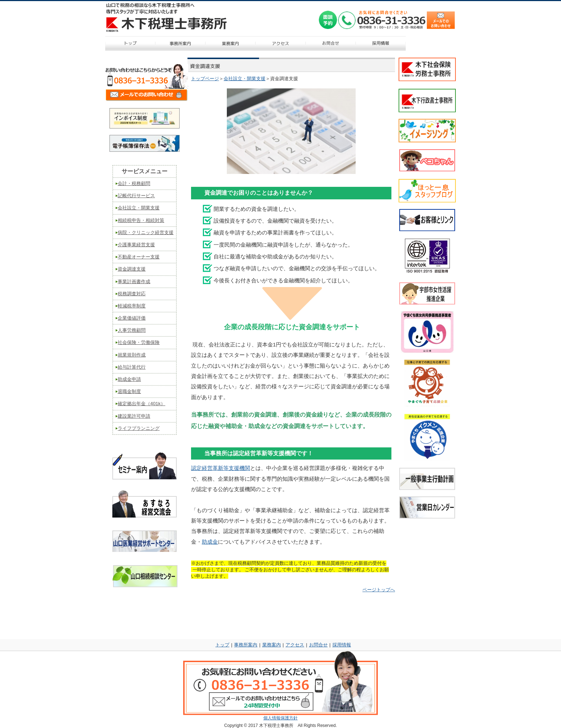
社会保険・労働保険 (139, 342)
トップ (222, 645)
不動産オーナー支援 (139, 257)
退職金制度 (129, 391)
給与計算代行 (132, 367)
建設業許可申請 (134, 416)
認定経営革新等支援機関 (221, 468)
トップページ (205, 79)
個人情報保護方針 (280, 718)
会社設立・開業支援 (245, 79)
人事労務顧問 (132, 330)
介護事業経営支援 (136, 245)
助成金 (210, 542)
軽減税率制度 (132, 306)
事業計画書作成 (134, 282)
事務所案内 (246, 645)
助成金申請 (129, 379)
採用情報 (342, 645)
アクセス (295, 645)
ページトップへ (379, 590)
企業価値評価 (132, 318)
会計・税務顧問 (134, 183)
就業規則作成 (132, 355)
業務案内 (272, 645)
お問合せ (318, 645)
